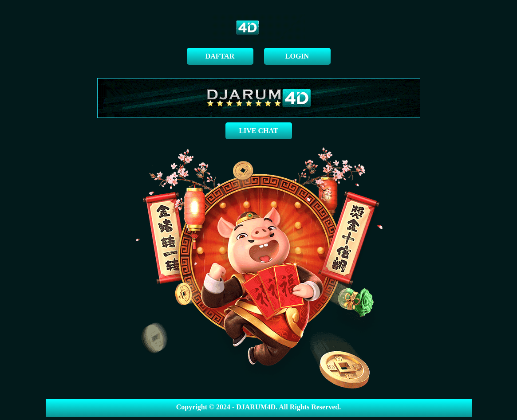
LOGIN (297, 56)
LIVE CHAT (258, 131)
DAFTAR (220, 56)
